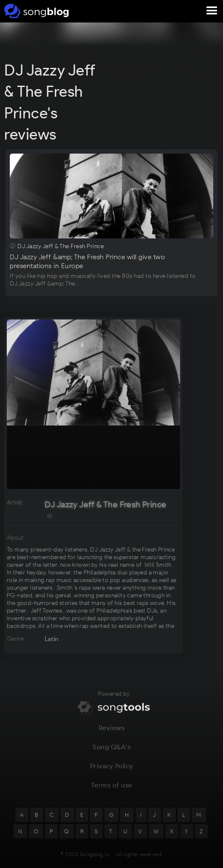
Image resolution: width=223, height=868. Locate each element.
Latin (52, 639)
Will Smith (158, 565)
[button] (212, 11)
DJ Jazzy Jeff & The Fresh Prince (106, 504)
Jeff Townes (46, 611)
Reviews (112, 732)
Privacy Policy (112, 770)
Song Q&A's (111, 751)
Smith (65, 588)
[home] (35, 11)
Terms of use (112, 789)
